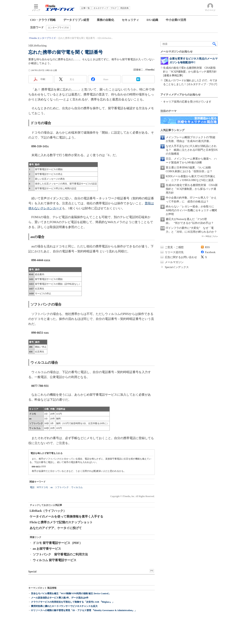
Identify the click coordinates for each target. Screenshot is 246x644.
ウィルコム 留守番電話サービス (55, 560)
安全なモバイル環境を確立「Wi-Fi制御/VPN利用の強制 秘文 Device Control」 (71, 593)
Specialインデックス (177, 267)
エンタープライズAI (58, 28)
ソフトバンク (62, 487)
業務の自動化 (105, 20)
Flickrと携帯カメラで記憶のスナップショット (61, 522)
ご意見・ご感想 (174, 247)
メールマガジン (174, 262)
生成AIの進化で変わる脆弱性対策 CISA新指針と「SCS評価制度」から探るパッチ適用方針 (192, 189)
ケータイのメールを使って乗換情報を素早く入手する (66, 516)
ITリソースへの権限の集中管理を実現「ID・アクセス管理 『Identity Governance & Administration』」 (84, 610)
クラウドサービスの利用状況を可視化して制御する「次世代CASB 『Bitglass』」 (73, 602)
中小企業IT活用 (176, 20)
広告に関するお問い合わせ (181, 257)
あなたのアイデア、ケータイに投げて (56, 528)
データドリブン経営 (76, 20)
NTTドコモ (42, 487)
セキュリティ (130, 20)
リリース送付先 (174, 252)
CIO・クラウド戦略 (43, 20)
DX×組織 (152, 20)
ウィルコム (77, 487)
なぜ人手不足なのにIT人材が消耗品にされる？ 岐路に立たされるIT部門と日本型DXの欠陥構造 (192, 150)
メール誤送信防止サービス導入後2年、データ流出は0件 (60, 598)
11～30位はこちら (209, 236)
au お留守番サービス (47, 549)
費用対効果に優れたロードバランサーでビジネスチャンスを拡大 (64, 606)
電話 (32, 487)
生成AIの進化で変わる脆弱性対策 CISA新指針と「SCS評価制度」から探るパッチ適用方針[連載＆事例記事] (190, 72)
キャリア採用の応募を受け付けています (187, 102)
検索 (215, 44)
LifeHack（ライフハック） (48, 511)
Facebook (210, 252)
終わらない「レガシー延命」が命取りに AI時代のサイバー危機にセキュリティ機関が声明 (191, 210)
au (52, 487)
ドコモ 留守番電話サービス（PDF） (58, 543)
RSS (207, 247)
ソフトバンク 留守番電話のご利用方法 (60, 554)
